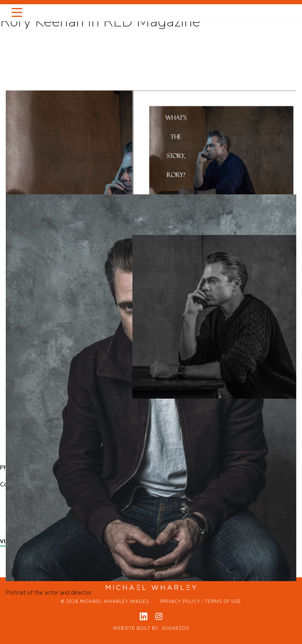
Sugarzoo (176, 628)
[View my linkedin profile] (144, 616)
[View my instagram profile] (159, 616)
